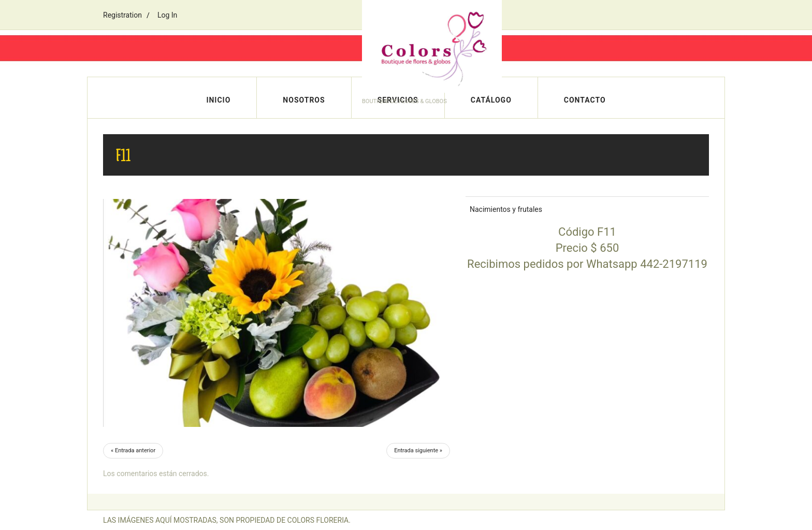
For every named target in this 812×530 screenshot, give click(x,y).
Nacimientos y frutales (506, 209)
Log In (167, 15)
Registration (122, 15)
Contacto (585, 100)
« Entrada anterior (133, 450)
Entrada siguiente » (418, 450)
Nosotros (304, 100)
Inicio (218, 100)
